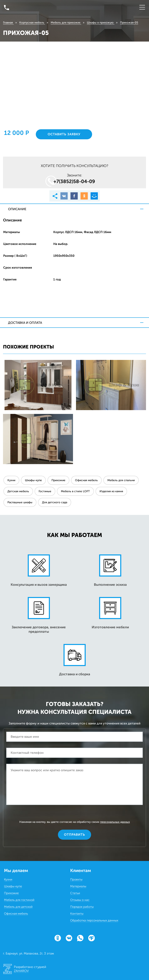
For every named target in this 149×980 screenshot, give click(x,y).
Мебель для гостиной (19, 900)
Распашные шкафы (20, 502)
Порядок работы (82, 907)
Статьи (75, 893)
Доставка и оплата (25, 323)
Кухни (11, 480)
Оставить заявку (64, 134)
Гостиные (45, 491)
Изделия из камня (111, 491)
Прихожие (58, 480)
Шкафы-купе (33, 480)
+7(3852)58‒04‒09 (74, 181)
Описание (17, 209)
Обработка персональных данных (94, 920)
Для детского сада (55, 502)
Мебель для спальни (121, 480)
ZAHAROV (21, 971)
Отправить (74, 835)
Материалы (78, 886)
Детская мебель (18, 491)
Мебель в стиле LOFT (75, 491)
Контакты (77, 914)
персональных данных (115, 822)
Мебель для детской (18, 907)
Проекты (76, 879)
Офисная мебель (86, 480)
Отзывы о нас (80, 900)
